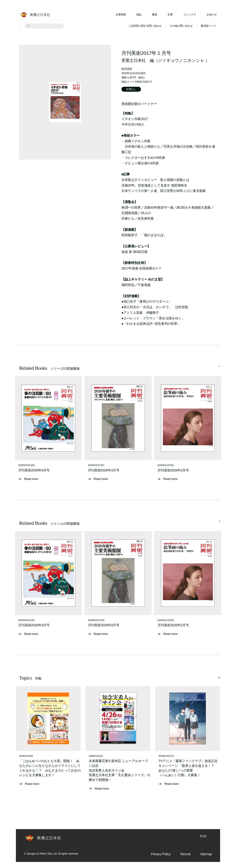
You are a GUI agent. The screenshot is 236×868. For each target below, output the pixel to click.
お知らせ (212, 15)
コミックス (190, 15)
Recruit (185, 850)
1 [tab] (219, 366)
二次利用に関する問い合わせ (145, 26)
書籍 (154, 15)
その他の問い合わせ (181, 26)
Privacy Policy (161, 850)
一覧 (213, 673)
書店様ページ (208, 26)
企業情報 (121, 15)
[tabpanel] (48, 428)
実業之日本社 (134, 60)
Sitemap (206, 850)
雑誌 (139, 15)
